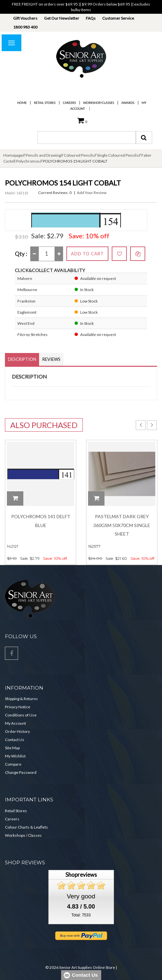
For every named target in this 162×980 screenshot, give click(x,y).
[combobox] (87, 137)
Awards (128, 103)
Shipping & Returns (21, 699)
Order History (17, 731)
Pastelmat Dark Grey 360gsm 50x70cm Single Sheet (122, 525)
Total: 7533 (81, 915)
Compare (13, 764)
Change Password (21, 772)
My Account (15, 723)
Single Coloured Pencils (118, 155)
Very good (81, 896)
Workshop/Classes (99, 103)
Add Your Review (92, 193)
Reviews (51, 359)
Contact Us (15, 740)
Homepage (13, 155)
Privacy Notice (18, 707)
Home (22, 103)
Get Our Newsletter (62, 18)
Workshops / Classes (23, 835)
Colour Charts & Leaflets (26, 827)
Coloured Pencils (79, 155)
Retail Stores (45, 103)
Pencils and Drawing (43, 155)
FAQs (91, 18)
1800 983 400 (25, 27)
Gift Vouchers (25, 18)
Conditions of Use (21, 715)
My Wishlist (15, 756)
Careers (69, 103)
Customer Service (118, 18)
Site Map (12, 748)
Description (22, 359)
